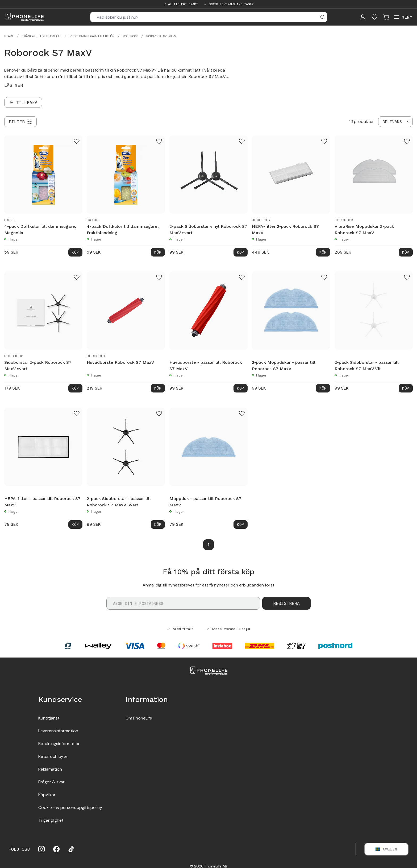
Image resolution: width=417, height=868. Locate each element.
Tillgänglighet (51, 820)
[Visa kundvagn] (386, 17)
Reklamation (50, 769)
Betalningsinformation (59, 744)
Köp (75, 252)
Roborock (130, 36)
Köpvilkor (47, 795)
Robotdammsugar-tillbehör (92, 36)
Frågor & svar (51, 782)
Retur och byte (53, 756)
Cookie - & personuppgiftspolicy (70, 807)
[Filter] (20, 122)
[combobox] (395, 122)
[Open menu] (403, 17)
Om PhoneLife (139, 718)
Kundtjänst (49, 718)
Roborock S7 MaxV (161, 36)
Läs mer (14, 85)
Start (9, 36)
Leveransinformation (58, 731)
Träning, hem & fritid (42, 36)
